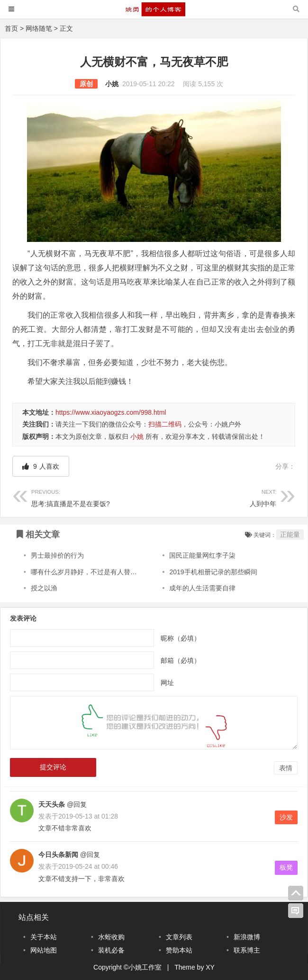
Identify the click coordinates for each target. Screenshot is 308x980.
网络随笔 (39, 28)
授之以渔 (44, 588)
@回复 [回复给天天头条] (76, 804)
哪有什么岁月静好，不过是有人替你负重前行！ (100, 572)
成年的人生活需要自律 (202, 588)
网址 (167, 683)
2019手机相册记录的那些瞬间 (213, 572)
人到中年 (215, 497)
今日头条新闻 (58, 855)
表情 (286, 768)
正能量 (290, 535)
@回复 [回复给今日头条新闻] (89, 855)
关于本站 (44, 937)
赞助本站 (179, 950)
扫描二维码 (165, 424)
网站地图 (44, 950)
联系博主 (247, 950)
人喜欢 (41, 466)
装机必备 (111, 950)
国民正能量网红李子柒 (202, 555)
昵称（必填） (181, 638)
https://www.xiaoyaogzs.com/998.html (111, 412)
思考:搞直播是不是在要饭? (93, 497)
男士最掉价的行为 (57, 555)
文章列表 (179, 937)
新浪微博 (247, 937)
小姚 (112, 84)
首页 (11, 28)
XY (210, 967)
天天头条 (52, 804)
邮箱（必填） (181, 660)
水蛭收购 (111, 937)
